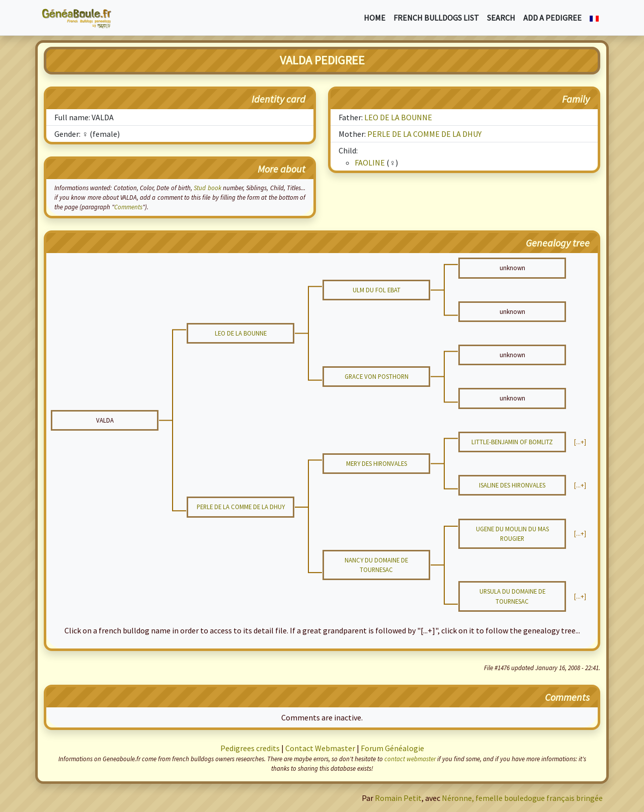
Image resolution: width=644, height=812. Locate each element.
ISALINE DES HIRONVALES (512, 485)
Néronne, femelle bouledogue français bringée (522, 798)
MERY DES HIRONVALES (377, 463)
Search (501, 18)
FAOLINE (370, 163)
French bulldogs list (436, 18)
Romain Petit (398, 798)
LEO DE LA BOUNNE (398, 117)
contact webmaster (410, 759)
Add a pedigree (552, 18)
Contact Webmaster (320, 748)
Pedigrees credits (250, 748)
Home (375, 18)
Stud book (207, 188)
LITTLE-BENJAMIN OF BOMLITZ (512, 442)
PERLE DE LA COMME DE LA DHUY (424, 134)
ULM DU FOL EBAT (377, 290)
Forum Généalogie (392, 748)
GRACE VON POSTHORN (377, 376)
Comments (128, 207)
